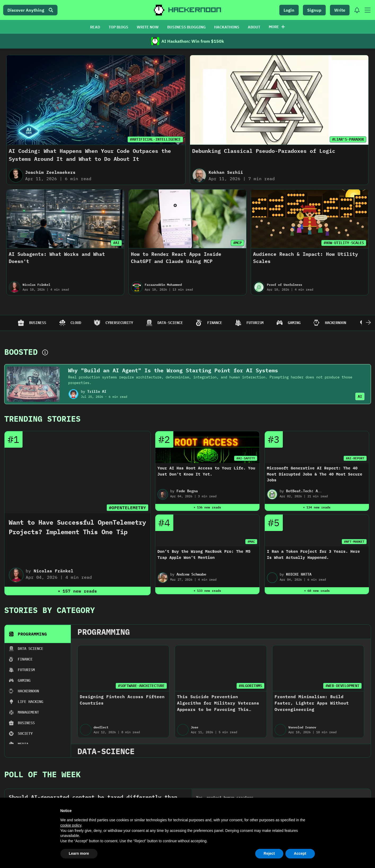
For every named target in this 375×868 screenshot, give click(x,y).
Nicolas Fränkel (36, 285)
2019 (349, 501)
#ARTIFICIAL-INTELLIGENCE (155, 139)
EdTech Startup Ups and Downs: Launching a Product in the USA (43, 571)
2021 (243, 501)
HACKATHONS (227, 27)
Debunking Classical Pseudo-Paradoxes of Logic (264, 151)
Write (340, 10)
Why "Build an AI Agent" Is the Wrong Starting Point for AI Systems (173, 370)
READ (95, 27)
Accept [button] (300, 853)
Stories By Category (50, 439)
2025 (31, 501)
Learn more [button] (79, 853)
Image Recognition (296, 585)
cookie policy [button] (71, 825)
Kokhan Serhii (226, 172)
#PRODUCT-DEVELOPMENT (60, 554)
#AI (116, 243)
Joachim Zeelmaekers (50, 172)
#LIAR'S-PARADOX (348, 139)
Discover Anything (30, 10)
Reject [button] (269, 853)
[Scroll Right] (368, 323)
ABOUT (254, 27)
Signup (314, 10)
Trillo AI (97, 391)
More (277, 27)
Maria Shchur (34, 585)
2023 (137, 501)
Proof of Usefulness (284, 285)
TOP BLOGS (118, 27)
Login (289, 10)
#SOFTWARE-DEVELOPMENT (145, 554)
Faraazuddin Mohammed (163, 285)
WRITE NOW (148, 27)
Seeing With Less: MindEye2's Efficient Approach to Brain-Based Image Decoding (303, 571)
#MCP (237, 243)
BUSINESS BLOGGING (186, 27)
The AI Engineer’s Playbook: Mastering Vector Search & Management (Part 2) (216, 571)
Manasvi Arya (120, 585)
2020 (296, 501)
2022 (190, 501)
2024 (84, 501)
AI (360, 396)
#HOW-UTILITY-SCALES (344, 243)
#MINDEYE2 (330, 554)
